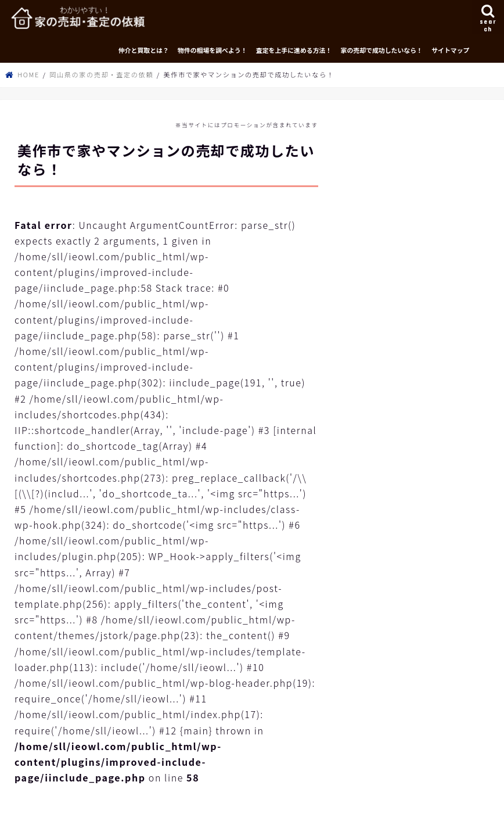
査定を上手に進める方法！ (294, 50)
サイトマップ (450, 50)
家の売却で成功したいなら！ (382, 50)
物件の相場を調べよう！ (213, 50)
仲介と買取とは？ (144, 50)
